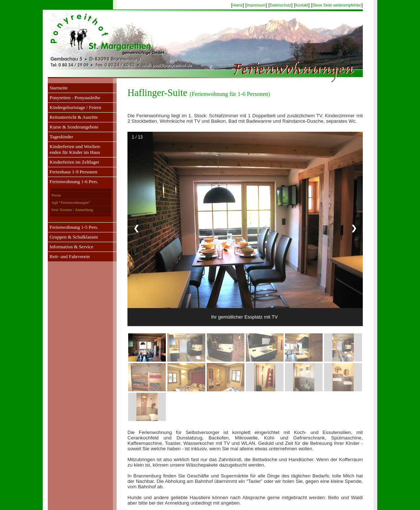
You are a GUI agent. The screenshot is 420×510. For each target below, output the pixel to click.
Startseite (59, 88)
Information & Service (72, 247)
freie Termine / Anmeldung (72, 210)
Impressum (256, 5)
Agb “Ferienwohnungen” (71, 203)
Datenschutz (280, 5)
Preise (56, 195)
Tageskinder (61, 137)
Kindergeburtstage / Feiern (75, 107)
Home (238, 5)
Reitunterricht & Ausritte (74, 117)
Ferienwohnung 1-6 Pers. (74, 182)
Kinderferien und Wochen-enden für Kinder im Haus (75, 149)
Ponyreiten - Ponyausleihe (75, 98)
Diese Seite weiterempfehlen (337, 5)
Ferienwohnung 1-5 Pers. (74, 227)
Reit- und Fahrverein (70, 256)
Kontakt (302, 5)
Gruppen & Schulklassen (74, 237)
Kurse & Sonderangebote (74, 127)
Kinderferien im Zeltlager (74, 162)
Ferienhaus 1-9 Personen (73, 172)
